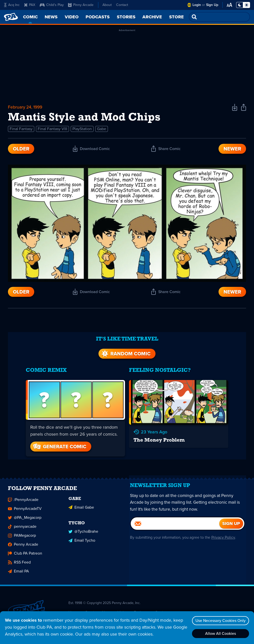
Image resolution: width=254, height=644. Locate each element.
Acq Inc (12, 5)
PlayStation (82, 130)
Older (21, 150)
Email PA (18, 567)
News (107, 608)
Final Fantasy (21, 130)
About (107, 5)
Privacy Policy (226, 536)
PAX (30, 5)
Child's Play (52, 5)
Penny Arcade (23, 540)
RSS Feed (19, 558)
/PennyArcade (23, 495)
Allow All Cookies (220, 633)
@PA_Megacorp (25, 513)
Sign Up (212, 5)
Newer (232, 150)
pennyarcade (22, 522)
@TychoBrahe (83, 526)
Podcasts (142, 608)
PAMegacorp (22, 531)
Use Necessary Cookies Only (220, 621)
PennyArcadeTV (25, 504)
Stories (161, 608)
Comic (90, 608)
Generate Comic (58, 442)
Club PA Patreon (25, 549)
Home (74, 608)
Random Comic (126, 350)
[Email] (175, 523)
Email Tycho (82, 535)
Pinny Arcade (81, 5)
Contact (122, 5)
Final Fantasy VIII (52, 130)
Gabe (102, 130)
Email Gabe (81, 502)
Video (123, 608)
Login (197, 5)
